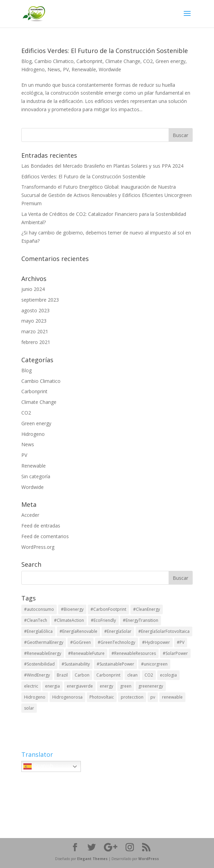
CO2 (148, 61)
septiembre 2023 (40, 300)
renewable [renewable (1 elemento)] (172, 697)
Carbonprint (89, 61)
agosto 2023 (35, 310)
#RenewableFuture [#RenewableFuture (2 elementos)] (86, 653)
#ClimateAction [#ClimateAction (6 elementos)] (69, 620)
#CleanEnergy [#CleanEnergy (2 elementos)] (147, 609)
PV (66, 69)
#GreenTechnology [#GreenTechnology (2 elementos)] (116, 642)
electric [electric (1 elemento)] (31, 686)
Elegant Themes (92, 859)
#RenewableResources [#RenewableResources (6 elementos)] (134, 653)
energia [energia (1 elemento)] (52, 686)
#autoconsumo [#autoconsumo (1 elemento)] (39, 609)
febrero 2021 (36, 342)
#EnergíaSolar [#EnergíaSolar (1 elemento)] (118, 631)
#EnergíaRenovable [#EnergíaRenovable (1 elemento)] (78, 631)
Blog (26, 61)
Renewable (84, 69)
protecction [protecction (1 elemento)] (132, 697)
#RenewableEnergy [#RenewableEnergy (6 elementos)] (43, 653)
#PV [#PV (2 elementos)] (181, 642)
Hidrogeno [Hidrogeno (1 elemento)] (35, 697)
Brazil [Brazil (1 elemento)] (62, 675)
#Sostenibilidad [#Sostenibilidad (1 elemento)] (39, 664)
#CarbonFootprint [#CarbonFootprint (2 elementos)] (108, 609)
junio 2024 (33, 289)
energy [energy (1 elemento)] (106, 686)
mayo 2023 (34, 321)
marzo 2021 (35, 331)
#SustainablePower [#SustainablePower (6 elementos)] (115, 664)
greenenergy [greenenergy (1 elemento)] (151, 686)
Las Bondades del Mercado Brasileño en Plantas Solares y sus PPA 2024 (102, 166)
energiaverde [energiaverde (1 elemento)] (80, 686)
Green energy (170, 61)
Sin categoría (36, 476)
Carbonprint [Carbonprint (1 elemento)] (108, 675)
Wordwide (110, 69)
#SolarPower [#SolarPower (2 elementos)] (175, 653)
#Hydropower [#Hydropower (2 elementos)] (156, 642)
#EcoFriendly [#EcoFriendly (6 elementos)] (103, 620)
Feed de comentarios (45, 536)
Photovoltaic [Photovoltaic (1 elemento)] (102, 697)
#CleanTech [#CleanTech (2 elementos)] (36, 620)
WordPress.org (38, 547)
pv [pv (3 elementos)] (153, 697)
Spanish (38, 766)
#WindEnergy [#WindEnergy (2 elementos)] (37, 675)
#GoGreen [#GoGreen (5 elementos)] (81, 642)
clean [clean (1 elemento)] (132, 675)
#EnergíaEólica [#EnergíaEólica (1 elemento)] (38, 631)
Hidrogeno (33, 69)
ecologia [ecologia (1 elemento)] (168, 675)
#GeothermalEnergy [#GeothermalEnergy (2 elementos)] (44, 642)
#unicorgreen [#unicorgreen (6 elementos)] (154, 664)
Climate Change (123, 61)
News (54, 69)
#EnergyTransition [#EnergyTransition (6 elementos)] (141, 620)
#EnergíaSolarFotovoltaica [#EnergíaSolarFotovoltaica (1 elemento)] (164, 631)
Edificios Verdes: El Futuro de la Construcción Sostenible (105, 51)
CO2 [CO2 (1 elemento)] (149, 675)
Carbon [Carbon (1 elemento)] (82, 675)
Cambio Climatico (54, 61)
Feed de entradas (41, 526)
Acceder (30, 515)
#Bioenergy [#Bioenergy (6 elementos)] (72, 609)
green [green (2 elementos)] (126, 686)
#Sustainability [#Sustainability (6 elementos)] (76, 664)
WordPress (149, 859)
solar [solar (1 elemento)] (29, 708)
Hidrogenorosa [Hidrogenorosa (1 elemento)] (67, 697)
